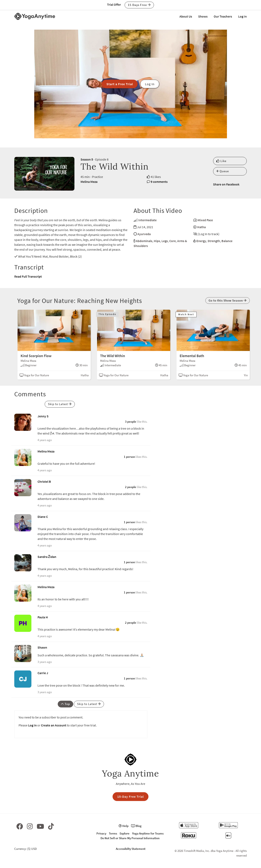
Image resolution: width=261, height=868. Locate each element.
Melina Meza (89, 182)
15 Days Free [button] (139, 5)
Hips (157, 241)
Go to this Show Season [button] (228, 300)
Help (124, 826)
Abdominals (144, 241)
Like (221, 161)
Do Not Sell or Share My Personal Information (130, 838)
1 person (129, 457)
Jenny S (43, 416)
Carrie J (43, 673)
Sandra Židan (47, 557)
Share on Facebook (226, 184)
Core (173, 241)
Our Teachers (223, 16)
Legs (165, 241)
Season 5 (87, 159)
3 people (131, 422)
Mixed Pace (205, 220)
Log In (242, 16)
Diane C (43, 517)
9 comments (159, 182)
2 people (131, 487)
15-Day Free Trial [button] (130, 797)
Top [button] (65, 704)
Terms (113, 833)
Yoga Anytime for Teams (148, 833)
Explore (125, 833)
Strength (214, 241)
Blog (136, 826)
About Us (186, 16)
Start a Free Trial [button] (120, 84)
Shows (203, 16)
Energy (201, 241)
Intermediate (147, 220)
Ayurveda (144, 234)
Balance (227, 241)
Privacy (101, 833)
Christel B (44, 481)
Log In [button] (150, 84)
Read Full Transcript (28, 276)
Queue (223, 171)
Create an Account (54, 725)
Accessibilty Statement (131, 849)
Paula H (43, 617)
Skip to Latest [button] (60, 404)
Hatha (201, 227)
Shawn (42, 647)
